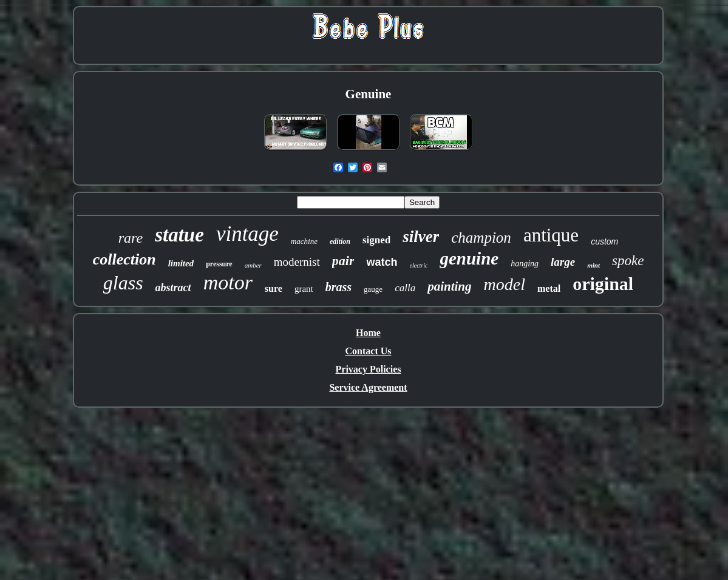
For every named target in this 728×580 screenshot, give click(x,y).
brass (338, 287)
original (603, 284)
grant (304, 289)
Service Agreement (368, 387)
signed (376, 240)
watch (382, 262)
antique (551, 235)
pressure (219, 264)
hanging (525, 264)
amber (253, 265)
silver (421, 237)
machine (304, 241)
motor (228, 282)
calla (405, 288)
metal (549, 288)
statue (179, 235)
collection (124, 259)
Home (368, 333)
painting (449, 286)
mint (594, 265)
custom (604, 241)
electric (419, 265)
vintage (247, 234)
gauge (373, 289)
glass (123, 283)
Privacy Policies (369, 369)
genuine (469, 258)
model (505, 284)
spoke (628, 261)
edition (340, 241)
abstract (173, 288)
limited (181, 263)
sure (274, 288)
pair (343, 261)
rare (131, 238)
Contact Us (369, 351)
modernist (297, 262)
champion (481, 238)
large (563, 262)
